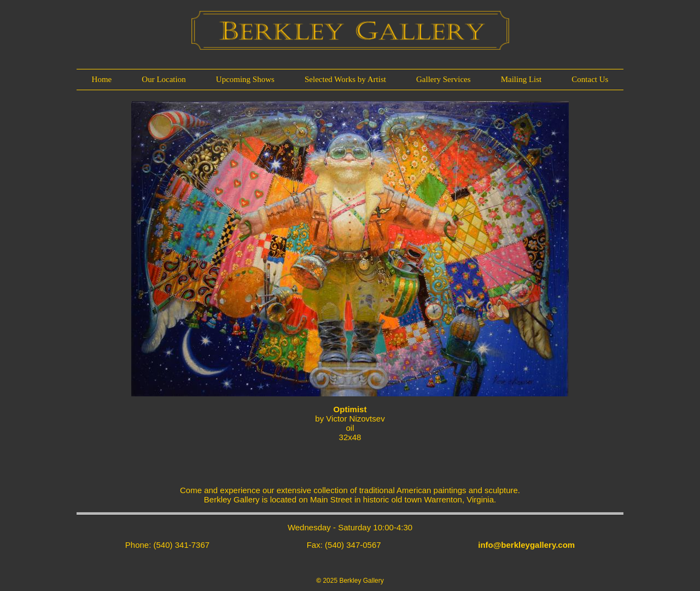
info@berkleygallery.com (526, 545)
